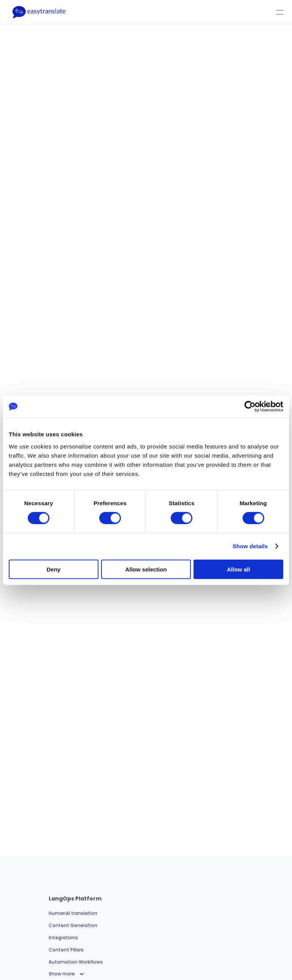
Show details (250, 546)
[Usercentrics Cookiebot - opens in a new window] (250, 407)
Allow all (239, 569)
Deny (53, 569)
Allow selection (146, 569)
